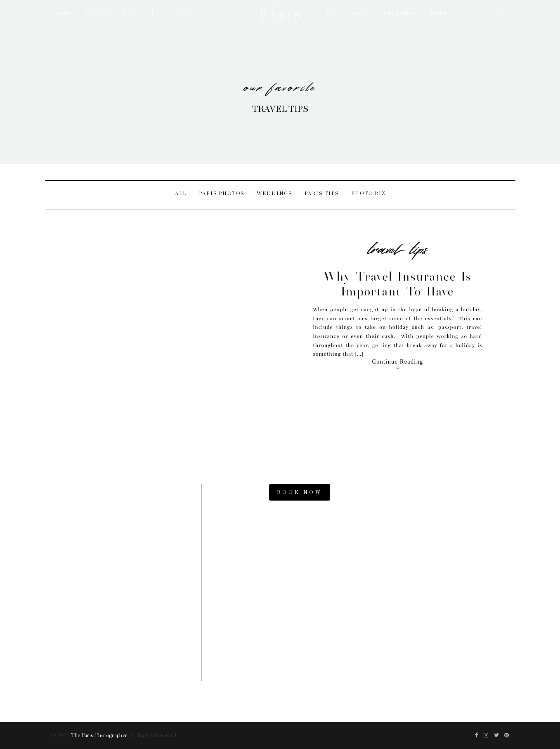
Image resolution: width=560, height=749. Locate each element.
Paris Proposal (457, 533)
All (181, 194)
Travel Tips (398, 247)
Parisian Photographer (457, 575)
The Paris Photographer (99, 736)
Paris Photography (457, 603)
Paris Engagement (457, 547)
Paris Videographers (457, 589)
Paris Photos (222, 194)
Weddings (274, 194)
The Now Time (457, 631)
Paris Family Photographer (457, 617)
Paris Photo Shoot (457, 505)
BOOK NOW (300, 492)
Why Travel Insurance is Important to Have (398, 284)
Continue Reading (398, 365)
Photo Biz (368, 194)
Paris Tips (322, 194)
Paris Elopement (457, 561)
